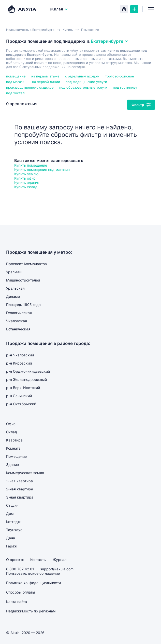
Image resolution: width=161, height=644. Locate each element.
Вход (124, 9)
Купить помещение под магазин (42, 170)
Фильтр (141, 105)
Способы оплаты (21, 592)
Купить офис (25, 178)
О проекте (15, 560)
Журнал (60, 560)
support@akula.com (57, 569)
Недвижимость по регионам (31, 611)
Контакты (38, 560)
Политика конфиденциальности (33, 583)
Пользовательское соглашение (33, 573)
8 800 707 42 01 (20, 569)
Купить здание (27, 183)
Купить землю (26, 174)
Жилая (59, 9)
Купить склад (26, 187)
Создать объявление (134, 9)
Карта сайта (17, 602)
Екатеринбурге (110, 41)
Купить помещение (31, 165)
